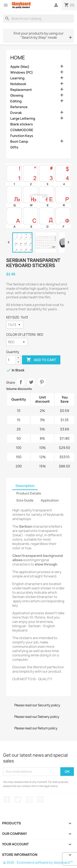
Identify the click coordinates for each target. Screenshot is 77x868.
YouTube (29, 800)
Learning (17, 78)
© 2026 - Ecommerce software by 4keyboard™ (38, 863)
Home (18, 58)
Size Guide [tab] (25, 500)
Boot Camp (19, 142)
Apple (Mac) (20, 67)
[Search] (38, 19)
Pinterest (42, 382)
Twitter (18, 800)
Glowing (17, 96)
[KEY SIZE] (15, 325)
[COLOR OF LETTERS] (17, 342)
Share (21, 382)
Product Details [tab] (29, 493)
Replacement (21, 90)
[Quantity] (11, 360)
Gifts (14, 147)
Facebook (7, 800)
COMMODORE (22, 130)
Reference (19, 107)
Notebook (18, 84)
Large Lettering (23, 119)
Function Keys (22, 136)
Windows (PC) (22, 72)
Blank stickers (22, 124)
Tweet (31, 382)
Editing (16, 101)
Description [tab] (25, 486)
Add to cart (41, 360)
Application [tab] (50, 500)
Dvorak (16, 113)
